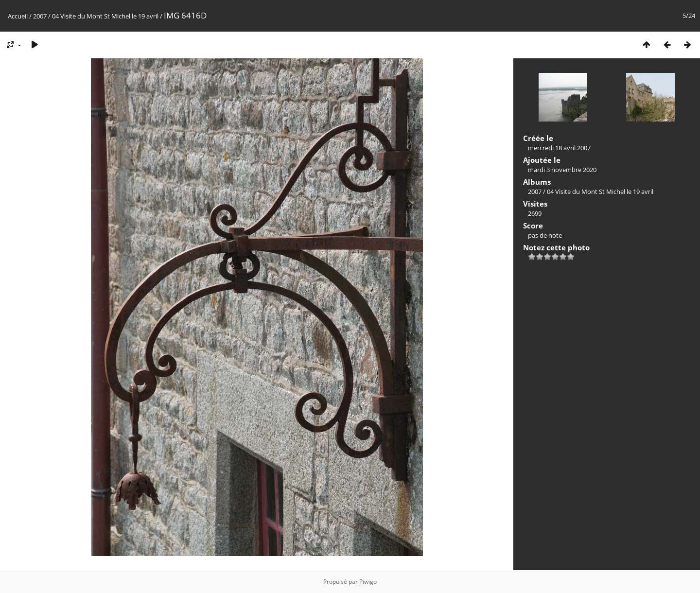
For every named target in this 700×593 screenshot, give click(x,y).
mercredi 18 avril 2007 (559, 148)
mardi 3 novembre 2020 (562, 170)
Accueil (18, 16)
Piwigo (368, 582)
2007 (40, 16)
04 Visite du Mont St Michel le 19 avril (106, 16)
